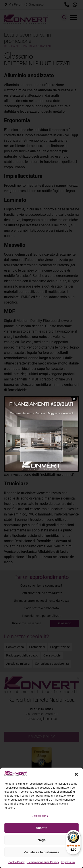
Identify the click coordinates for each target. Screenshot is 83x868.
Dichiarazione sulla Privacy (43, 862)
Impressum (68, 862)
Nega (42, 840)
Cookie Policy (16, 862)
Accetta (42, 828)
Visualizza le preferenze (41, 852)
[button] (76, 774)
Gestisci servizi (40, 816)
